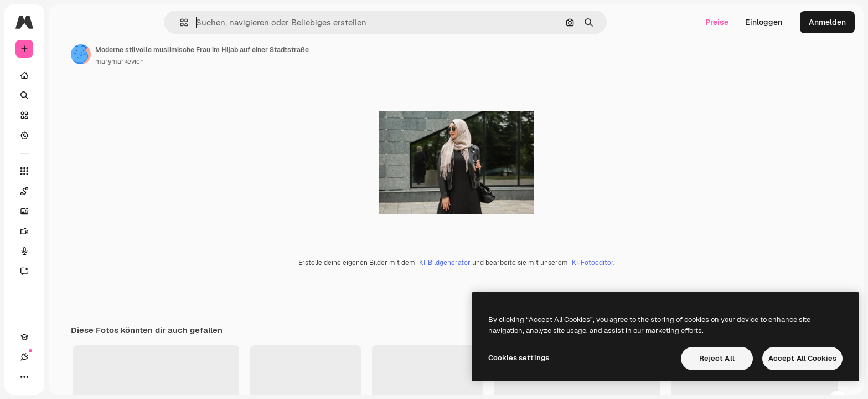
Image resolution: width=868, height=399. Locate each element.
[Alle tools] (66, 171)
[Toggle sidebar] (108, 22)
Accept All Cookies (802, 358)
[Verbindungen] (44, 377)
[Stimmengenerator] (66, 251)
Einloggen (764, 22)
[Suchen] (66, 95)
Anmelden (827, 22)
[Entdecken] (66, 135)
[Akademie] (24, 377)
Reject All (717, 358)
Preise (717, 22)
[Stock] (66, 115)
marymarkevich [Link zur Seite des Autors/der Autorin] (204, 62)
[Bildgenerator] (66, 211)
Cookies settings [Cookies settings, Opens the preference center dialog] (519, 358)
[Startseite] (66, 75)
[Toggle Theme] (64, 377)
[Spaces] (66, 191)
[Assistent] (66, 271)
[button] (222, 22)
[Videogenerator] (66, 231)
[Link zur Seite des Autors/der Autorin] (165, 54)
